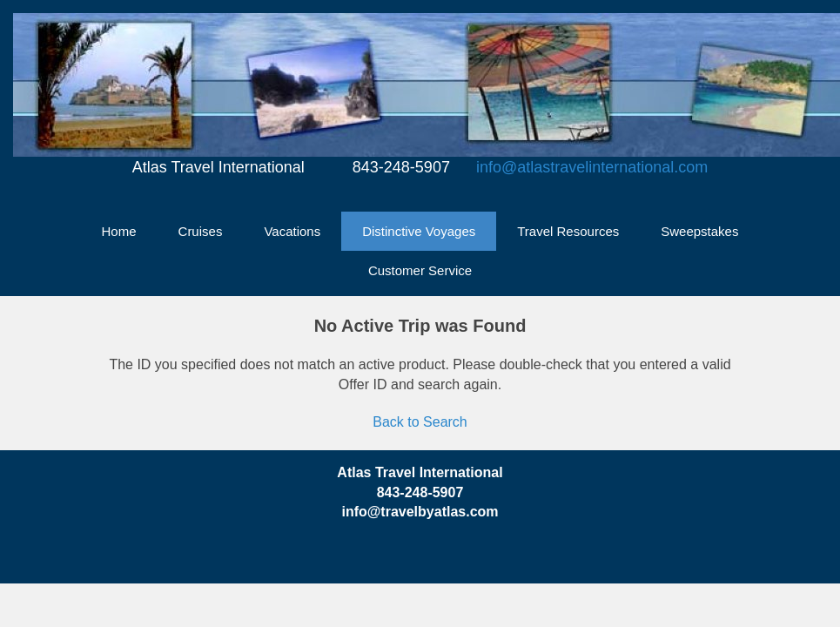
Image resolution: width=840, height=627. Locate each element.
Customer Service (420, 270)
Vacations (292, 231)
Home (119, 231)
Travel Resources (568, 231)
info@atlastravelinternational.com (592, 167)
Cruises (201, 231)
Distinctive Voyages (419, 231)
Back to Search (420, 422)
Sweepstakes (699, 231)
